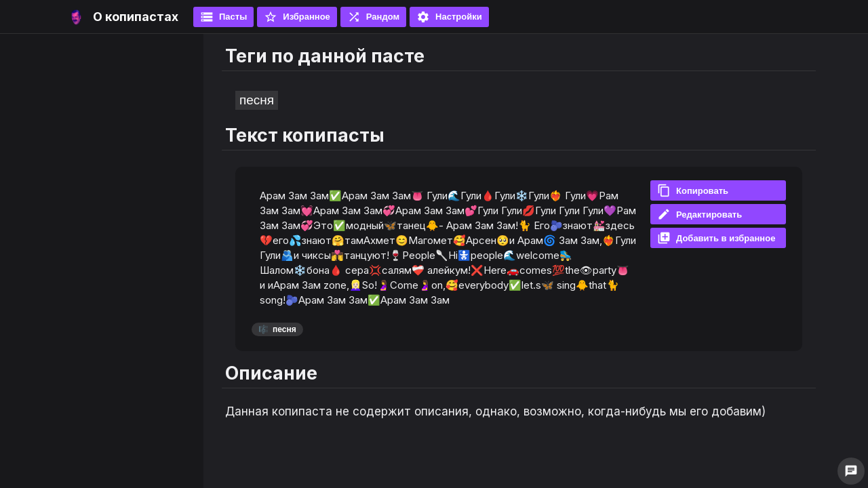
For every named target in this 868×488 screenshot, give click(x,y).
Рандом (373, 17)
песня (257, 100)
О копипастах (136, 17)
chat (851, 471)
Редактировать (699, 214)
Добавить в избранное (716, 238)
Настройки (449, 17)
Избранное (297, 17)
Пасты (223, 17)
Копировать (693, 190)
